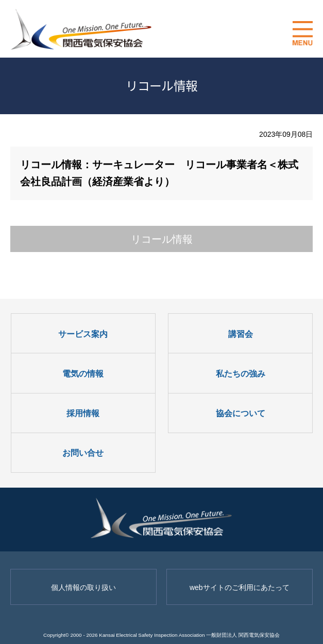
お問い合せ (83, 453)
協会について (241, 413)
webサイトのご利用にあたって (240, 587)
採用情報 (83, 413)
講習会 (241, 334)
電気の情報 (83, 374)
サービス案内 (83, 334)
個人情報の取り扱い (83, 587)
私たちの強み (241, 374)
